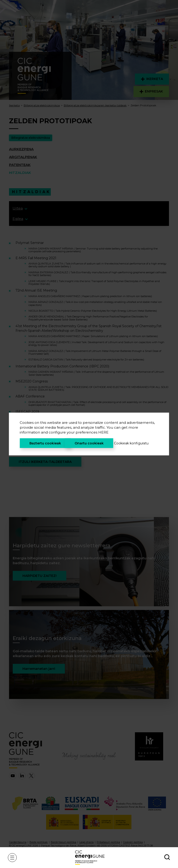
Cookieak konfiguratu (131, 443)
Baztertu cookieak (45, 443)
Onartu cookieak (89, 443)
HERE (103, 432)
